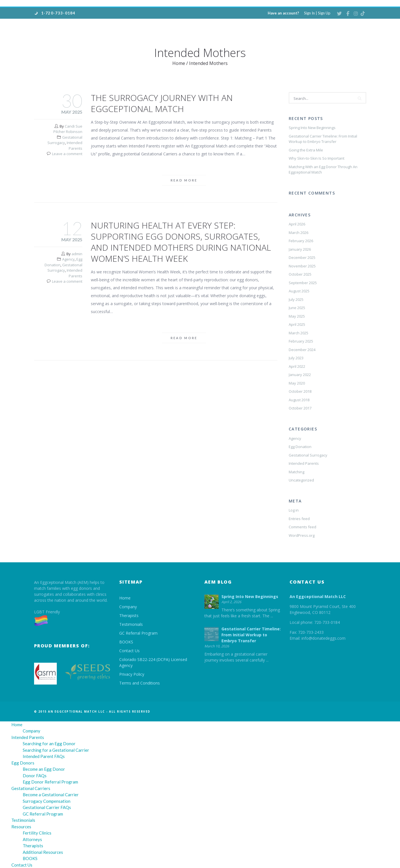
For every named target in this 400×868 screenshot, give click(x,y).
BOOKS (126, 642)
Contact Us (129, 651)
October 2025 (300, 274)
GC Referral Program (138, 633)
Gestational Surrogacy (65, 140)
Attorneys (32, 839)
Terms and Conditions (140, 683)
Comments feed (302, 527)
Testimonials (131, 624)
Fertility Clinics (37, 833)
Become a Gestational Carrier (51, 795)
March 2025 (299, 333)
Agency (68, 259)
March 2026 (299, 233)
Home (179, 63)
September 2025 (303, 283)
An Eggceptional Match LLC (318, 596)
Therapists (129, 615)
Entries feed (299, 519)
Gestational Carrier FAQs (47, 807)
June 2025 (297, 308)
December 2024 (302, 350)
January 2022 (300, 375)
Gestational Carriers (31, 788)
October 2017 (300, 408)
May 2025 (297, 316)
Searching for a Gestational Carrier (56, 750)
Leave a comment (67, 154)
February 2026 (301, 241)
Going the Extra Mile (306, 150)
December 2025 (302, 257)
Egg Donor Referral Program (50, 782)
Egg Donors (23, 763)
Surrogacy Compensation (47, 801)
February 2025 (301, 341)
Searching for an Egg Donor (49, 744)
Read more (184, 180)
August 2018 (299, 400)
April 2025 (297, 324)
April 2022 (297, 366)
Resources (21, 827)
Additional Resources (43, 852)
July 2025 (296, 299)
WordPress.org (302, 535)
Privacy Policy (132, 674)
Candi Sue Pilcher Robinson (68, 129)
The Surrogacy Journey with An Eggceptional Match (162, 103)
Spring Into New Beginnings (312, 128)
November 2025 (302, 266)
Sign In (309, 13)
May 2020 (297, 383)
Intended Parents (75, 145)
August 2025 (299, 291)
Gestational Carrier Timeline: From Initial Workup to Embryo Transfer (323, 139)
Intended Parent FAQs (44, 756)
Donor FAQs (35, 776)
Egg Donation (300, 447)
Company (128, 607)
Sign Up (324, 13)
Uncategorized (301, 480)
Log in (294, 510)
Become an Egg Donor (44, 769)
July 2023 (296, 358)
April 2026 (297, 224)
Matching (297, 472)
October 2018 (300, 391)
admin (77, 254)
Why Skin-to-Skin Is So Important (317, 158)
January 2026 (300, 249)
